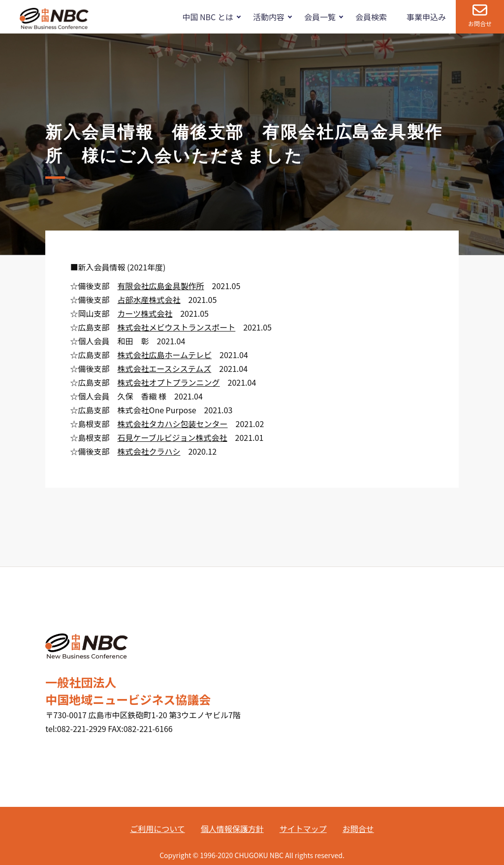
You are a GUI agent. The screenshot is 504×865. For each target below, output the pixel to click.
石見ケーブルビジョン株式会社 (173, 437)
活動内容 (269, 17)
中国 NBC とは (207, 17)
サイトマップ (303, 829)
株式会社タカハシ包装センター (173, 424)
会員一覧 (320, 17)
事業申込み (426, 17)
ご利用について (157, 829)
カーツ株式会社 (145, 313)
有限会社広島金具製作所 (161, 286)
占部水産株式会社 (149, 299)
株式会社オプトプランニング (169, 382)
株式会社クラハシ (149, 451)
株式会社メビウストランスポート (177, 327)
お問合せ (480, 23)
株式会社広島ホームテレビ (165, 355)
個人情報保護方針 (232, 829)
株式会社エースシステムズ (165, 368)
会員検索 (371, 17)
